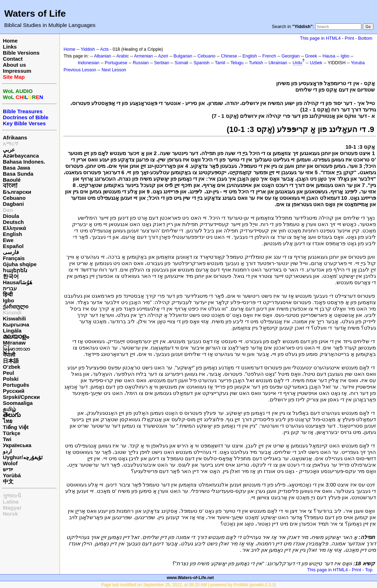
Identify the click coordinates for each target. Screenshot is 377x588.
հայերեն (15, 270)
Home (10, 41)
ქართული (16, 306)
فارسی (11, 252)
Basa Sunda (18, 174)
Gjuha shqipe (20, 264)
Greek (311, 56)
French (269, 56)
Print (349, 38)
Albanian (103, 56)
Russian (141, 63)
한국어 (11, 276)
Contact (13, 59)
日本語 (11, 361)
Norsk (10, 514)
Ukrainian (278, 63)
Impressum (17, 71)
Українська (17, 445)
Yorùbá (12, 475)
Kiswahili (14, 318)
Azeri (163, 56)
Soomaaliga (18, 403)
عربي (9, 150)
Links (10, 47)
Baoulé (12, 180)
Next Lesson (114, 70)
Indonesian (89, 63)
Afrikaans (15, 138)
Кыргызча (16, 325)
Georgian (291, 56)
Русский (14, 391)
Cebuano (14, 198)
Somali (181, 63)
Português (16, 385)
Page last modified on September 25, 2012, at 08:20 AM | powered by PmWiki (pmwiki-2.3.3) (189, 585)
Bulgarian (183, 56)
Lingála (12, 331)
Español (13, 246)
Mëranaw (14, 343)
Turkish (256, 63)
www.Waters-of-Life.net (190, 578)
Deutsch (13, 222)
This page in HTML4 (320, 38)
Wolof (10, 463)
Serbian (162, 63)
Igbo (9, 300)
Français (14, 258)
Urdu (297, 63)
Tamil (220, 63)
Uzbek (316, 63)
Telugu (237, 63)
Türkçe (12, 433)
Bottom (365, 38)
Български (17, 192)
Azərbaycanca (21, 156)
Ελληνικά (14, 228)
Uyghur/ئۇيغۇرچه (23, 457)
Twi (7, 439)
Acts (104, 49)
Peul (9, 373)
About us (14, 65)
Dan (8, 210)
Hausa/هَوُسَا (18, 282)
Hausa (329, 56)
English (12, 234)
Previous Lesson (80, 70)
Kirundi (12, 312)
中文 (8, 481)
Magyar (12, 508)
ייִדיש (8, 469)
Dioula (11, 216)
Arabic (123, 56)
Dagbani (13, 204)
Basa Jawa (17, 168)
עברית (10, 288)
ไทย (8, 421)
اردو (7, 451)
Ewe (8, 240)
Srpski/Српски (21, 397)
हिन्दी (8, 294)
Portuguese (116, 63)
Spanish (201, 63)
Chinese (229, 56)
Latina (11, 502)
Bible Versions (21, 53)
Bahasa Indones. (24, 162)
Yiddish (88, 49)
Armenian (143, 56)
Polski (11, 379)
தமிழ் (9, 409)
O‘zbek (12, 367)
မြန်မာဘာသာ (17, 349)
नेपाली (9, 355)
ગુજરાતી (12, 496)
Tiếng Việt (16, 427)
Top (369, 570)
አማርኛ (11, 144)
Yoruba (358, 63)
